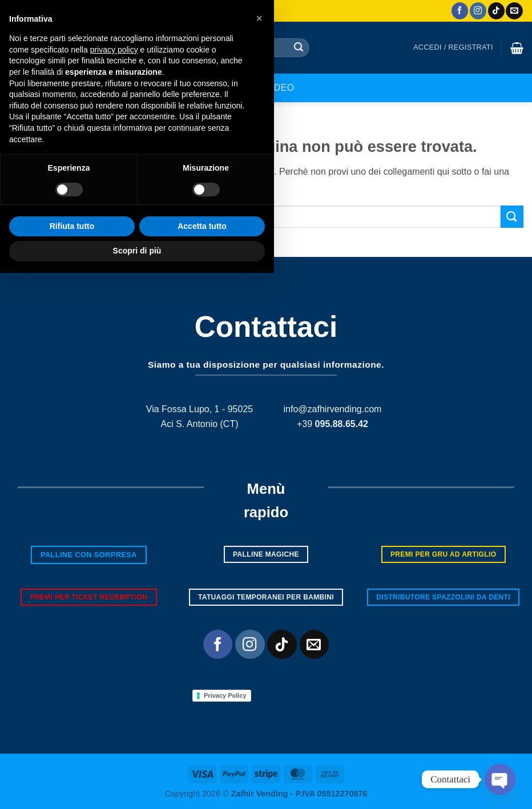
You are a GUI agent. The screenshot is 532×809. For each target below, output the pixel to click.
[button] (453, 47)
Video (279, 88)
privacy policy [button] (114, 586)
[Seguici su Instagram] (478, 11)
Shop (239, 88)
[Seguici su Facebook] (460, 11)
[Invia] (299, 48)
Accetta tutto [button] (202, 762)
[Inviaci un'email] (514, 11)
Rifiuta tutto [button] (72, 762)
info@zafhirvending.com (333, 409)
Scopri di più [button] (137, 787)
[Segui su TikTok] (496, 11)
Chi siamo (188, 88)
